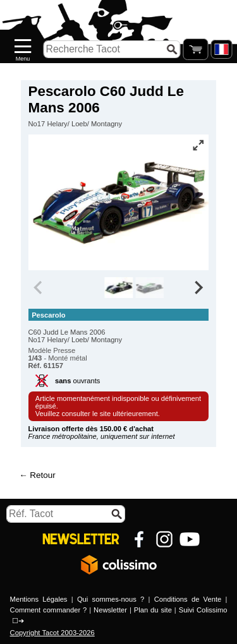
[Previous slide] (39, 288)
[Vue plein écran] (198, 145)
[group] (118, 288)
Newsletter (110, 610)
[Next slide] (198, 288)
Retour (42, 475)
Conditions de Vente (188, 599)
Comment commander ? (49, 610)
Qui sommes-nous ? (111, 599)
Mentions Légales (39, 599)
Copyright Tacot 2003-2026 (52, 633)
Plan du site (153, 610)
